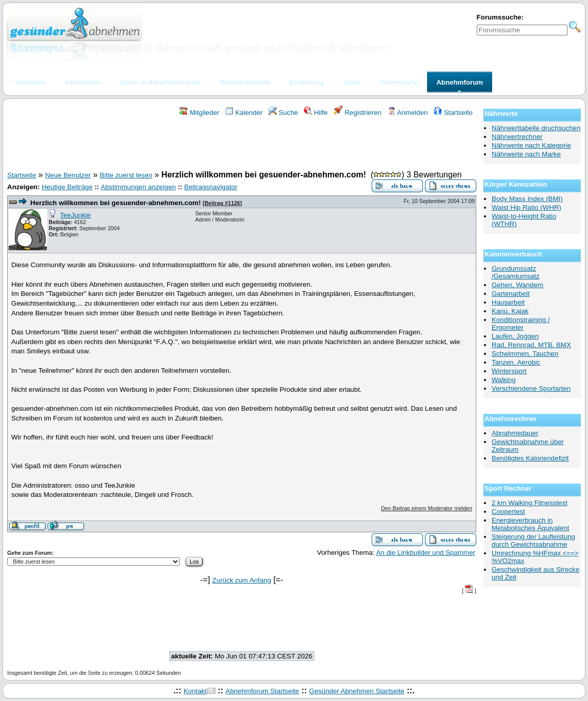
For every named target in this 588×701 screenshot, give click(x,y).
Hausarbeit (508, 302)
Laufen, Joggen (515, 336)
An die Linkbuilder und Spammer (426, 553)
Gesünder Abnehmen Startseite (357, 691)
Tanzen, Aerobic (516, 362)
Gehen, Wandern (518, 285)
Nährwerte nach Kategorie (531, 145)
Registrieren (358, 113)
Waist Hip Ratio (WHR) (526, 207)
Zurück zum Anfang (242, 580)
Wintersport (509, 371)
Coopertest (508, 512)
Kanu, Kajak (510, 311)
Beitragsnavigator (211, 187)
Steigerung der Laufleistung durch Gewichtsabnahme (533, 540)
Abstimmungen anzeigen (138, 187)
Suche (283, 113)
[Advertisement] (242, 145)
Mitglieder (199, 113)
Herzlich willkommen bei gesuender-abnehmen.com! (116, 203)
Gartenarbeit (511, 294)
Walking (504, 380)
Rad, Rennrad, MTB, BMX (531, 345)
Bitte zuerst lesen (126, 175)
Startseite (453, 113)
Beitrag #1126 (222, 203)
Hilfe (316, 113)
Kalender (244, 113)
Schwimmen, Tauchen (525, 354)
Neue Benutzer (68, 175)
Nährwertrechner (517, 137)
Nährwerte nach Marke (526, 154)
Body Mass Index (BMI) (527, 199)
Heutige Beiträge (67, 187)
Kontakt (195, 691)
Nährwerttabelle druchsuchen (536, 128)
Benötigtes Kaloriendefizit (530, 458)
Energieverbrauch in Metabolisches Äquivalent (530, 524)
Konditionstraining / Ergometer (521, 324)
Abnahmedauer (515, 433)
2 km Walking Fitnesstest (530, 503)
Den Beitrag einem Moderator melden (427, 508)
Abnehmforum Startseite (262, 691)
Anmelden (408, 113)
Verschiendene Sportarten (531, 388)
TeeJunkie (75, 215)
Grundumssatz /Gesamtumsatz (515, 272)
